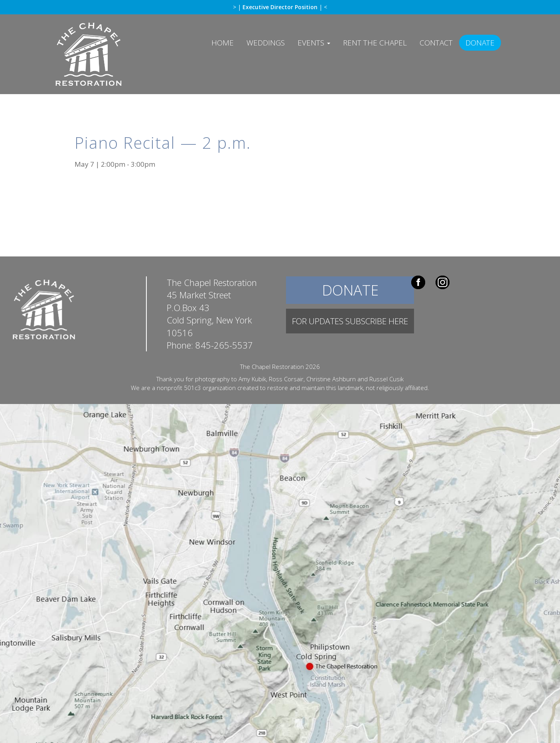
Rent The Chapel (375, 43)
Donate (480, 43)
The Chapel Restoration (105, 61)
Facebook (418, 282)
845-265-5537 (224, 345)
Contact (436, 43)
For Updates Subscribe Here (350, 321)
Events (314, 43)
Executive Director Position (281, 7)
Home (223, 43)
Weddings (266, 43)
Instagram (443, 282)
